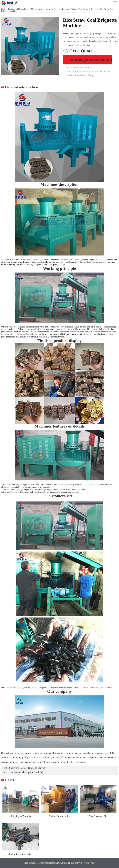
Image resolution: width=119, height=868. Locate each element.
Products (66, 9)
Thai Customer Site (98, 816)
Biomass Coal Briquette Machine (85, 9)
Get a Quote (81, 51)
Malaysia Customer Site (21, 854)
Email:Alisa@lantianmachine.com (90, 60)
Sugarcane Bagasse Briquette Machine (28, 768)
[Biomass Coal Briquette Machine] (26, 772)
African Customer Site (59, 816)
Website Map (89, 863)
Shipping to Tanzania (21, 816)
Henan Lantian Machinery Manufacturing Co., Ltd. (40, 9)
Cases (9, 780)
